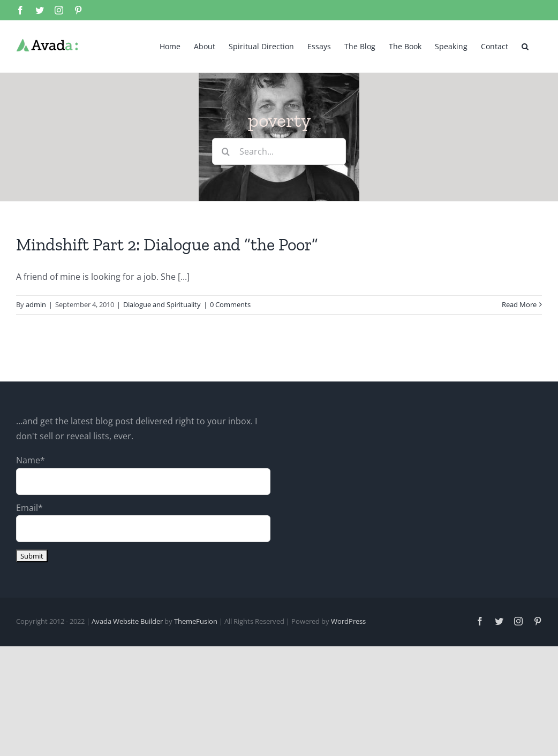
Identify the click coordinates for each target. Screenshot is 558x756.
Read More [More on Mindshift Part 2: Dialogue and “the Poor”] (519, 304)
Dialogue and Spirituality (162, 304)
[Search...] (279, 151)
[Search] (225, 151)
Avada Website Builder (127, 621)
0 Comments (230, 304)
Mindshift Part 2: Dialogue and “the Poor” (167, 245)
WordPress (348, 621)
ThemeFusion (196, 621)
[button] (525, 45)
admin (36, 304)
